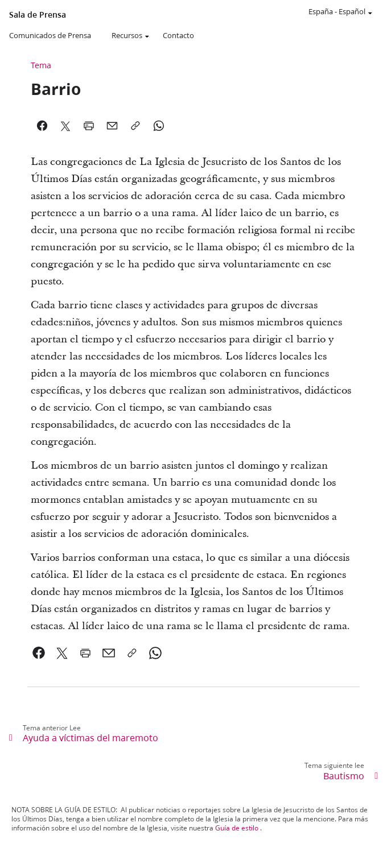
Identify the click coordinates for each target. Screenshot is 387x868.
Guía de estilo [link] (237, 828)
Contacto (178, 35)
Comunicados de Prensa (50, 35)
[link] (39, 653)
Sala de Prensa (38, 15)
